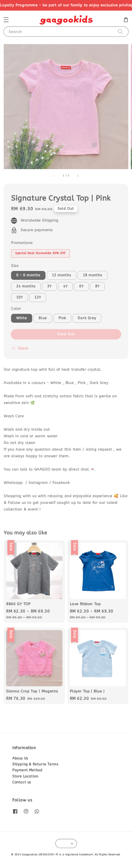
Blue (43, 318)
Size (15, 266)
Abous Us (20, 758)
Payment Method (27, 770)
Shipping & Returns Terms (35, 764)
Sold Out (66, 334)
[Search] (120, 31)
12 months (62, 275)
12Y (38, 297)
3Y (49, 286)
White (22, 318)
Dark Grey (87, 318)
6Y (81, 286)
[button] (6, 20)
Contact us (22, 782)
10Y (20, 297)
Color (16, 309)
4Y (65, 286)
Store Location (25, 776)
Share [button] (20, 348)
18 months (93, 275)
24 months (26, 286)
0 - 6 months (28, 275)
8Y (97, 286)
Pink (62, 318)
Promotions (22, 243)
